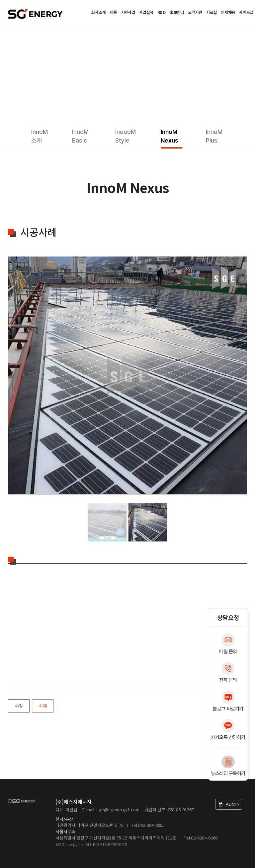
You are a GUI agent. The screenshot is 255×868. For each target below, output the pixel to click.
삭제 (43, 706)
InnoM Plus (214, 136)
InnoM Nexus (170, 136)
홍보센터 (177, 12)
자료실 (212, 12)
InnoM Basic (80, 136)
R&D (162, 12)
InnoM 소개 (40, 136)
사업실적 (146, 12)
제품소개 (31, 35)
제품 (113, 12)
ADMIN (229, 804)
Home (10, 35)
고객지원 (195, 12)
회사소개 (98, 12)
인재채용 (228, 12)
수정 (19, 706)
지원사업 (128, 12)
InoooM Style (126, 136)
